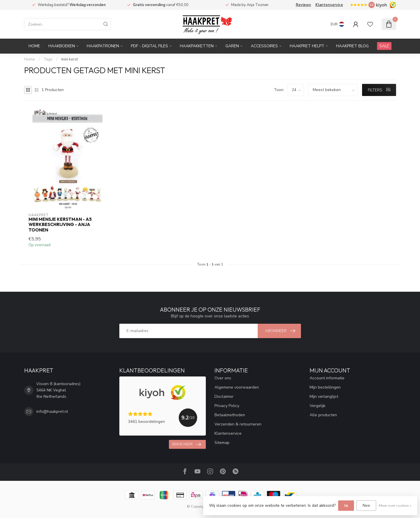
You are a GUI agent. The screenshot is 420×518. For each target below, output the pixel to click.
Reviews (303, 5)
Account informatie (327, 378)
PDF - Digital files (149, 46)
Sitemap (222, 443)
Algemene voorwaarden (237, 387)
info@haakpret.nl (52, 411)
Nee (366, 505)
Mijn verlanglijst (324, 396)
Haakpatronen (103, 46)
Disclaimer (224, 396)
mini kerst (69, 59)
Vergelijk (318, 406)
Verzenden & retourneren (238, 424)
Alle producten (323, 415)
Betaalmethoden (230, 415)
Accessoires (264, 46)
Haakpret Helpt (307, 46)
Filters (379, 90)
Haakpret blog (352, 46)
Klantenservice (329, 5)
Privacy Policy (227, 406)
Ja (346, 505)
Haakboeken (62, 46)
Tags (48, 59)
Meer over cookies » (395, 505)
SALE (384, 46)
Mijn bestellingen (325, 387)
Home (34, 46)
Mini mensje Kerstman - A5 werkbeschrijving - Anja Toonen (60, 225)
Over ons (223, 378)
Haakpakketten (197, 46)
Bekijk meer (187, 444)
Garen (232, 46)
